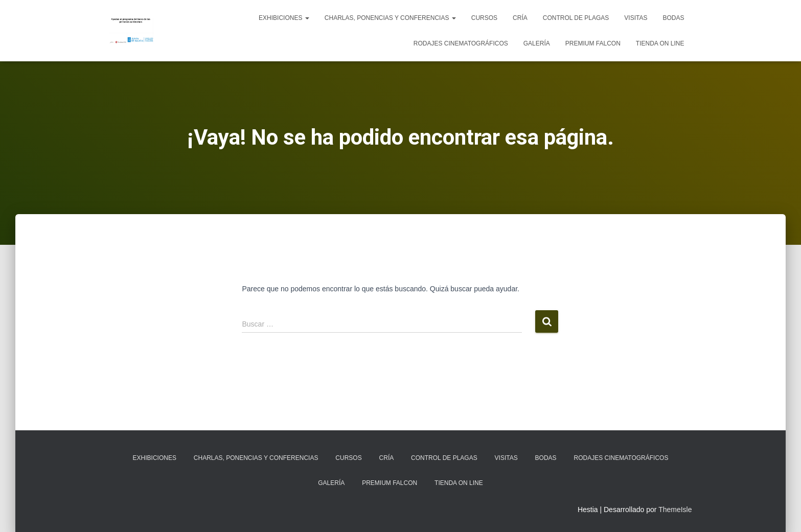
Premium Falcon (593, 43)
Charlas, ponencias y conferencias (390, 18)
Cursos (484, 18)
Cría (520, 18)
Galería (537, 43)
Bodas (673, 18)
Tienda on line (660, 43)
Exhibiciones (284, 18)
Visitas (636, 18)
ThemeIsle (675, 510)
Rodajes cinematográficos (461, 43)
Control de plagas (576, 18)
